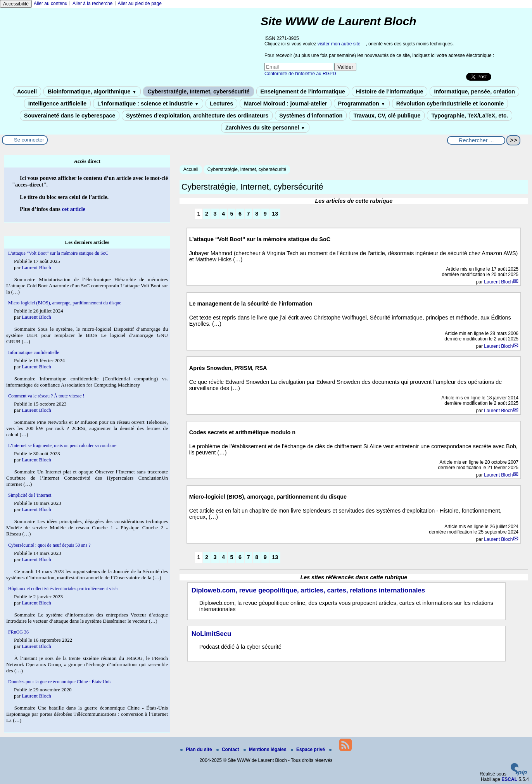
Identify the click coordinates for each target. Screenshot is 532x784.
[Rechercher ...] (476, 140)
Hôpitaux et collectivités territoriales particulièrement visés (63, 589)
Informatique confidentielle (34, 352)
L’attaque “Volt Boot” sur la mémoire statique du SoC (58, 253)
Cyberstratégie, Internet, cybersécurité (198, 92)
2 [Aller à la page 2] (207, 214)
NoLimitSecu (212, 634)
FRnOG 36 (18, 632)
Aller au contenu (51, 3)
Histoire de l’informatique (390, 92)
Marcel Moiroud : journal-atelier (285, 104)
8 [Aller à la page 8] (257, 214)
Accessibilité (16, 4)
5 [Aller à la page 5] (232, 214)
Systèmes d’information (311, 116)
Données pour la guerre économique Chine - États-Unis (60, 682)
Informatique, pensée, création (474, 92)
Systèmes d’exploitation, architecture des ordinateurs (197, 116)
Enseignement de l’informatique (303, 92)
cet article (73, 209)
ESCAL (509, 779)
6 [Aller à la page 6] (240, 214)
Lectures (221, 104)
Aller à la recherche (92, 3)
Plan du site (197, 749)
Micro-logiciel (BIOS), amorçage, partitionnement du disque (65, 303)
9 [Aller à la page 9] (265, 214)
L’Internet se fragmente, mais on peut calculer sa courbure (62, 446)
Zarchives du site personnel (265, 128)
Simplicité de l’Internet (30, 495)
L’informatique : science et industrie (148, 104)
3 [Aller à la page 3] (215, 214)
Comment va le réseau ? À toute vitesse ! (46, 396)
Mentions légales (266, 749)
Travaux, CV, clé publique (387, 116)
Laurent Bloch (498, 282)
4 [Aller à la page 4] (223, 214)
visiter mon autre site (339, 44)
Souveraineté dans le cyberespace (70, 116)
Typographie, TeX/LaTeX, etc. (470, 116)
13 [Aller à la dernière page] (275, 214)
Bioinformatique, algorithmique (92, 92)
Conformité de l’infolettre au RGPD (300, 74)
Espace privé (308, 749)
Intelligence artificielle (57, 104)
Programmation (362, 104)
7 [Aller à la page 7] (249, 214)
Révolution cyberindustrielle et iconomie (450, 104)
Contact (228, 749)
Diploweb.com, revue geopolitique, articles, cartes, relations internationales (308, 590)
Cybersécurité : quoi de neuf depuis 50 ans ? (49, 545)
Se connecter (29, 140)
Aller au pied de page (139, 3)
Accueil (27, 92)
